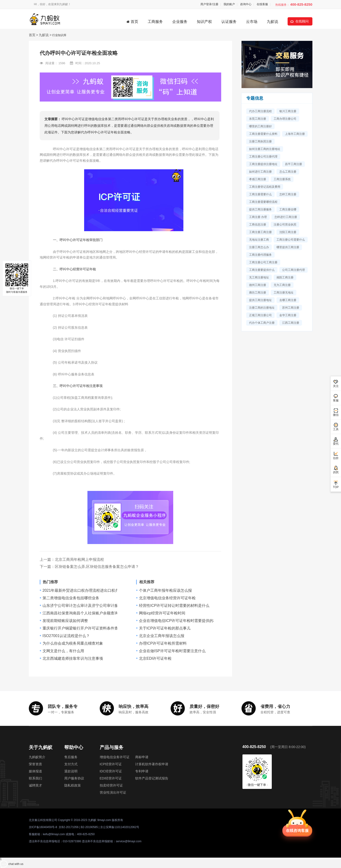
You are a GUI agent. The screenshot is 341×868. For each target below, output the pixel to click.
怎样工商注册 (288, 194)
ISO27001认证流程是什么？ (66, 636)
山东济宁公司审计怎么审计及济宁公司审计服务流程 (86, 606)
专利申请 (142, 771)
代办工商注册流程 (260, 111)
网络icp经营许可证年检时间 (162, 613)
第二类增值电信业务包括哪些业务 (71, 598)
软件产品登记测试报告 (152, 778)
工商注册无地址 (284, 293)
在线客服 (262, 4)
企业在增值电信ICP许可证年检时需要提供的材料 (180, 621)
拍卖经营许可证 (111, 785)
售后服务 (71, 757)
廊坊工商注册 (258, 293)
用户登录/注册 (209, 4)
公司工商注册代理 (294, 270)
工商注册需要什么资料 (263, 134)
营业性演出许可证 (113, 792)
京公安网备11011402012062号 (120, 827)
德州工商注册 (258, 285)
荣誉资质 (35, 764)
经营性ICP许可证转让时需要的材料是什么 (174, 606)
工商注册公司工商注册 (263, 262)
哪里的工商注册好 (260, 126)
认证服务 (229, 22)
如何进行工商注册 (260, 172)
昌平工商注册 (294, 164)
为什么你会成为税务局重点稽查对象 (73, 643)
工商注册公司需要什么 (291, 240)
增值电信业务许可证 (115, 757)
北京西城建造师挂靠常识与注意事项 (73, 659)
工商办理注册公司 (285, 119)
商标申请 (142, 757)
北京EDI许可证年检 (155, 659)
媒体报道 (35, 771)
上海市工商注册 (295, 134)
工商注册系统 (282, 179)
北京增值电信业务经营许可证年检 (167, 598)
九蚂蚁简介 (37, 757)
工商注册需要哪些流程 (263, 202)
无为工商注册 (282, 285)
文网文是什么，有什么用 (63, 651)
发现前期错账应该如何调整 (65, 621)
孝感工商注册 (258, 179)
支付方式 (71, 764)
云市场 (252, 22)
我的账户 (229, 4)
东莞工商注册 (258, 119)
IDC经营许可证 (111, 771)
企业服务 (180, 22)
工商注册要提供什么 (262, 270)
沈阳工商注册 (288, 232)
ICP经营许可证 (111, 764)
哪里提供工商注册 (288, 247)
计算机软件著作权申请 (152, 764)
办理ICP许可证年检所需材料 (163, 643)
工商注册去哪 (288, 209)
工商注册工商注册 (260, 232)
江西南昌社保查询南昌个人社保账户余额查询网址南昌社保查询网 (97, 613)
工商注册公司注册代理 (263, 157)
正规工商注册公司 (260, 315)
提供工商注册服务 (260, 209)
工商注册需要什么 (260, 194)
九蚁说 (272, 22)
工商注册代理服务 (260, 255)
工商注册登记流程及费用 (265, 187)
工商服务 (155, 22)
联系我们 (35, 778)
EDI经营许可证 (111, 778)
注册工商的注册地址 (262, 308)
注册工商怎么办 (259, 247)
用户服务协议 (74, 778)
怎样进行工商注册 (286, 217)
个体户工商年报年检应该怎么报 (165, 591)
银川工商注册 (288, 111)
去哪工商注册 (288, 300)
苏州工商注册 (291, 308)
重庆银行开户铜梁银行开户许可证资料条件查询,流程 (86, 628)
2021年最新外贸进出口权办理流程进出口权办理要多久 (88, 591)
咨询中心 (246, 4)
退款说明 (71, 771)
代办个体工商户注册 (262, 323)
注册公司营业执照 (285, 225)
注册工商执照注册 (260, 141)
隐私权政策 (73, 785)
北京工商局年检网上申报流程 (79, 560)
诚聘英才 (35, 785)
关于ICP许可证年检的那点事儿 (165, 628)
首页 (132, 22)
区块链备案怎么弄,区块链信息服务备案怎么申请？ (97, 567)
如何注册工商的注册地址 (265, 149)
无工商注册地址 (259, 277)
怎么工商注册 (288, 172)
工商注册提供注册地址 (263, 164)
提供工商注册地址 (260, 300)
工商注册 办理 (258, 217)
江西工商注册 (291, 323)
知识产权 (204, 22)
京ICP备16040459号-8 (43, 827)
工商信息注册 (258, 225)
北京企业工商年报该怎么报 (162, 636)
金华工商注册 (288, 315)
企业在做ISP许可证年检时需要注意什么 (172, 651)
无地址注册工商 (259, 240)
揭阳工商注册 (285, 277)
